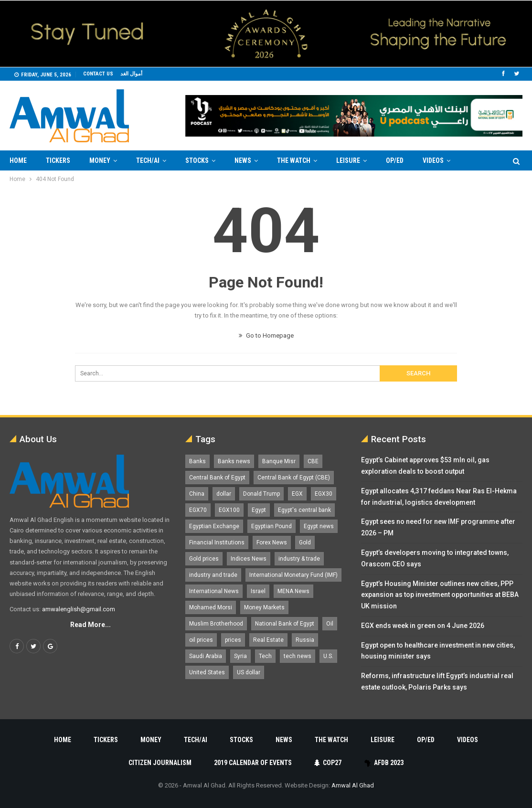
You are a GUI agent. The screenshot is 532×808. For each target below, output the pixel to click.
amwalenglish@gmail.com (79, 609)
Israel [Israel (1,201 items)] (258, 591)
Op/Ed (395, 160)
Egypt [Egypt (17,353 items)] (259, 510)
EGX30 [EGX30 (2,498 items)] (324, 494)
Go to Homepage (266, 335)
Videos (468, 740)
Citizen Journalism (160, 763)
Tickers (58, 160)
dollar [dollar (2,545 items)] (224, 494)
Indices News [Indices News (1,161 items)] (249, 559)
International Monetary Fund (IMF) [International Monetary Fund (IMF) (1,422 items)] (293, 575)
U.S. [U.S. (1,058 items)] (328, 656)
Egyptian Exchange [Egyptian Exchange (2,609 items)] (214, 526)
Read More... (90, 625)
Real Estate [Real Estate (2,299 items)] (268, 640)
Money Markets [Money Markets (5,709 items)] (264, 607)
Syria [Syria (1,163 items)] (240, 656)
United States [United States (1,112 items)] (207, 672)
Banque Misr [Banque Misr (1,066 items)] (279, 461)
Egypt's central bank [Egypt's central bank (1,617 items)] (304, 510)
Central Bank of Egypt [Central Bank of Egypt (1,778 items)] (217, 478)
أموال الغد (131, 74)
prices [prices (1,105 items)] (233, 640)
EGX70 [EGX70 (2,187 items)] (198, 510)
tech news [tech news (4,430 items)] (298, 656)
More (431, 160)
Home (18, 160)
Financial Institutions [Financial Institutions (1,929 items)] (217, 542)
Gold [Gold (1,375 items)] (305, 542)
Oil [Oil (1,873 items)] (330, 624)
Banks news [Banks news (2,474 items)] (234, 461)
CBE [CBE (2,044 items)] (313, 461)
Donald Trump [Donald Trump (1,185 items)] (261, 494)
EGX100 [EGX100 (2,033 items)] (229, 510)
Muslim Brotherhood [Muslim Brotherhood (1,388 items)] (216, 624)
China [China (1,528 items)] (197, 494)
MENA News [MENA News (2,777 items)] (293, 591)
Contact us (98, 74)
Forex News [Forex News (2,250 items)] (272, 542)
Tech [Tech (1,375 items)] (265, 656)
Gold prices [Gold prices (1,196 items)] (204, 559)
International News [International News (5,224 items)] (214, 591)
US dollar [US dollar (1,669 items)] (249, 672)
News (243, 160)
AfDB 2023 (384, 763)
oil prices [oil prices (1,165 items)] (201, 640)
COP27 (328, 763)
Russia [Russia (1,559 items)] (305, 640)
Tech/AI (148, 160)
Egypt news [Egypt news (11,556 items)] (319, 526)
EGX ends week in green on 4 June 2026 (423, 626)
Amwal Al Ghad (353, 785)
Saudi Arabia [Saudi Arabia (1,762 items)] (206, 656)
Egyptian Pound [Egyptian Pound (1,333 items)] (271, 526)
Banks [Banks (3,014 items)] (197, 461)
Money (100, 160)
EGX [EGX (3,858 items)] (297, 494)
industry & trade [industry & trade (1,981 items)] (299, 559)
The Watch (294, 160)
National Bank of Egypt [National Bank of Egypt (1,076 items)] (285, 624)
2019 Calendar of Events (253, 763)
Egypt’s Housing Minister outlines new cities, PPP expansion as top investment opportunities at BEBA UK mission (440, 595)
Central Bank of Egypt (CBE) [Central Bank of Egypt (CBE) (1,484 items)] (294, 478)
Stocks (197, 160)
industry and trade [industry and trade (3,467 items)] (213, 575)
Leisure (348, 160)
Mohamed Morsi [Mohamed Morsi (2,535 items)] (211, 607)
